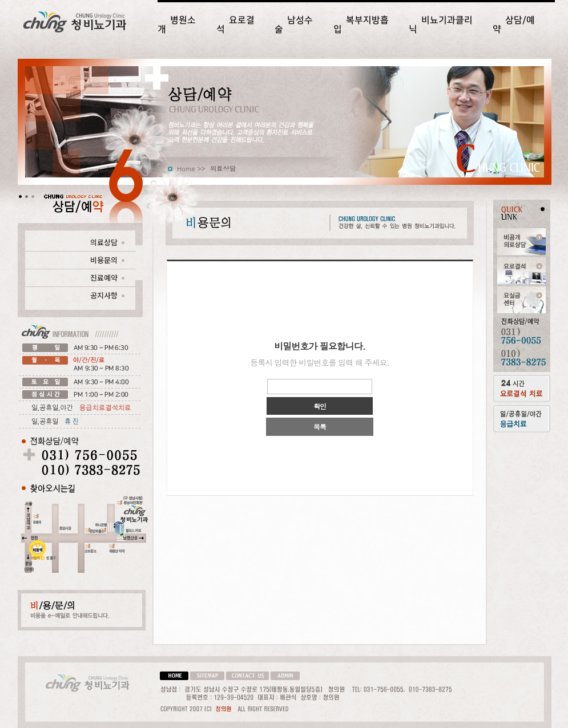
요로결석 (235, 25)
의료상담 (107, 242)
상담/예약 (514, 25)
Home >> (191, 168)
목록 (320, 426)
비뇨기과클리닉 (441, 25)
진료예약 (107, 278)
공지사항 (107, 295)
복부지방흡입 (361, 25)
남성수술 (294, 25)
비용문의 (107, 260)
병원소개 (177, 25)
